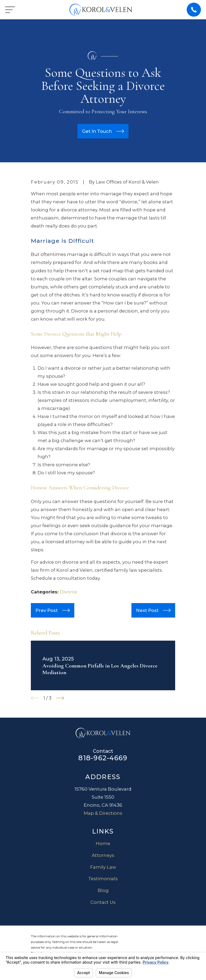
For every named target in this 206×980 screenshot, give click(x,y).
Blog (103, 890)
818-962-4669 (103, 758)
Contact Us (103, 902)
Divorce (68, 592)
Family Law (103, 867)
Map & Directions (103, 813)
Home (103, 843)
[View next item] (60, 698)
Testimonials (103, 879)
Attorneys (103, 855)
